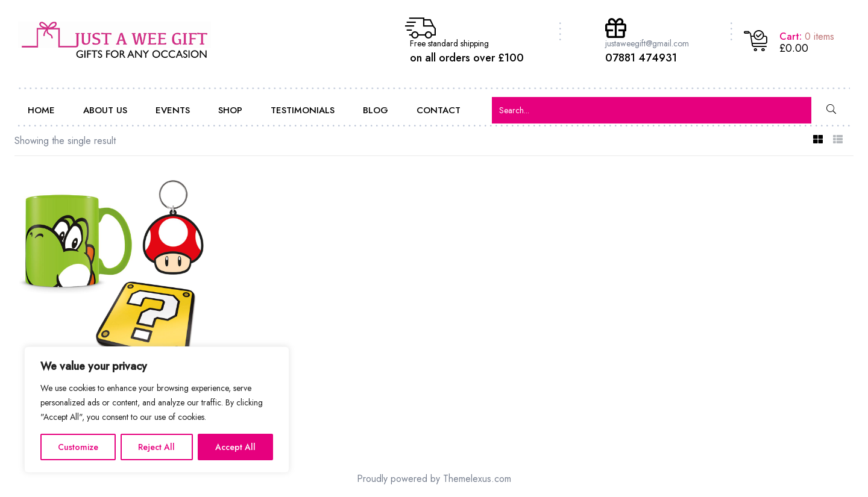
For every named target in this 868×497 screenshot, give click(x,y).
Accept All (235, 447)
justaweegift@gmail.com (647, 43)
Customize (78, 447)
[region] (157, 410)
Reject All (156, 447)
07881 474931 (641, 58)
